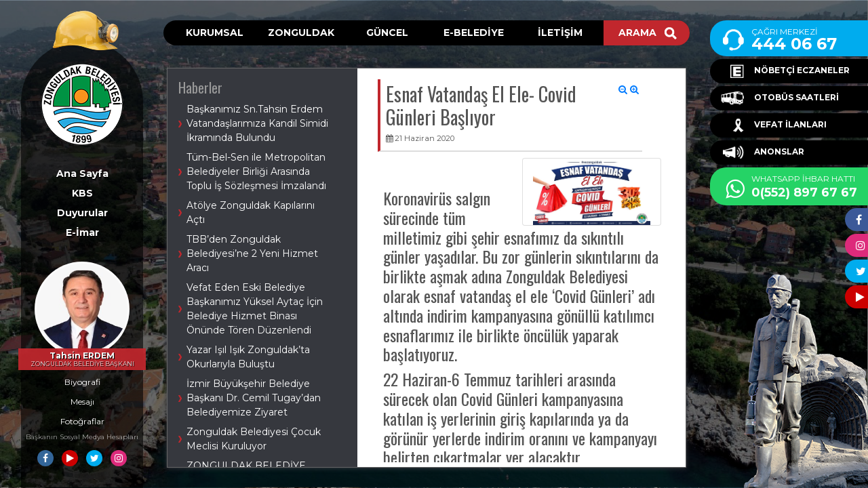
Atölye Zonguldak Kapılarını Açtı (251, 212)
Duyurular (82, 213)
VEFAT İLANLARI (774, 125)
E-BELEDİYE (474, 33)
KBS (82, 193)
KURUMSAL (215, 33)
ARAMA (648, 33)
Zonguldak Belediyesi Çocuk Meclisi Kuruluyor (254, 439)
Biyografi (82, 382)
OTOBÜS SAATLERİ (780, 98)
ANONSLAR (763, 152)
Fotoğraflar (82, 421)
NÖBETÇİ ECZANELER (785, 71)
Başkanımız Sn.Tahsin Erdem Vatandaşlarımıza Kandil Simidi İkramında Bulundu (257, 123)
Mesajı (82, 402)
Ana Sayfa (82, 174)
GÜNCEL (387, 33)
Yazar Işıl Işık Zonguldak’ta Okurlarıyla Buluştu (248, 357)
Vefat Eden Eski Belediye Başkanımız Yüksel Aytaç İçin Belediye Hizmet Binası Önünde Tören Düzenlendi (255, 309)
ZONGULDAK (301, 33)
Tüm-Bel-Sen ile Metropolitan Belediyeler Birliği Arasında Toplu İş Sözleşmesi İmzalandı (256, 171)
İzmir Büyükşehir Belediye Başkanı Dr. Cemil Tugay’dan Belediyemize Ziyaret (254, 398)
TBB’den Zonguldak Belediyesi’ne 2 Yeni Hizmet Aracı (252, 253)
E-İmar (82, 232)
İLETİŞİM (560, 33)
